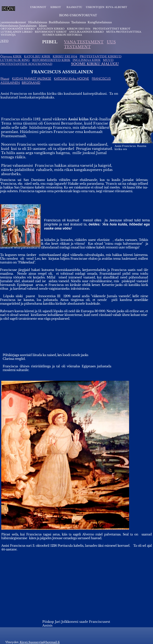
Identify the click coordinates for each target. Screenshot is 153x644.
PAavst (5, 79)
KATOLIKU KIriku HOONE (72, 79)
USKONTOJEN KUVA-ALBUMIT (106, 7)
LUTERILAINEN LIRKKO (17, 32)
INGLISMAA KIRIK (87, 60)
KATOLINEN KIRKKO (51, 29)
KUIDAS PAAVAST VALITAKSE (32, 79)
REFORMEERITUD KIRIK (51, 60)
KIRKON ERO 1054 (79, 29)
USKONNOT (38, 7)
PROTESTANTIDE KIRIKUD (101, 57)
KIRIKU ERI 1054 (65, 57)
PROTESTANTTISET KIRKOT (112, 29)
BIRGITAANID (31, 83)
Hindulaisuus (37, 22)
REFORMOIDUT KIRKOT (51, 32)
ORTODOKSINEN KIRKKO (18, 29)
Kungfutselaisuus (100, 22)
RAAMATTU (74, 7)
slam (43, 26)
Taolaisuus (79, 22)
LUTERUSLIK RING (15, 60)
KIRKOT (56, 7)
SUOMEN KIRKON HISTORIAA (62, 35)
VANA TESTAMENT (84, 42)
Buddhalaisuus (59, 22)
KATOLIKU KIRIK (37, 57)
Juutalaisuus (28, 26)
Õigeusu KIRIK (11, 57)
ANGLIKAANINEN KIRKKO (86, 32)
